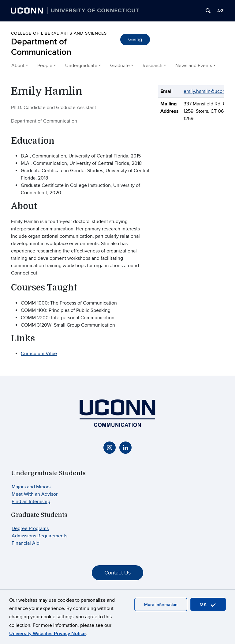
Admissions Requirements (39, 536)
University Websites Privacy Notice (47, 634)
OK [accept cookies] (208, 605)
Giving (135, 40)
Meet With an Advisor (35, 494)
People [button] (45, 66)
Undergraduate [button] (81, 66)
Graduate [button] (120, 66)
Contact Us (117, 573)
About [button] (18, 66)
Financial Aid (26, 543)
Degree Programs (30, 528)
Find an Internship (31, 502)
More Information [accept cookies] (161, 605)
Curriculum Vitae (39, 354)
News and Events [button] (194, 66)
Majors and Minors (31, 487)
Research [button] (153, 66)
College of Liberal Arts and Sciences (59, 33)
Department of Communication (41, 47)
